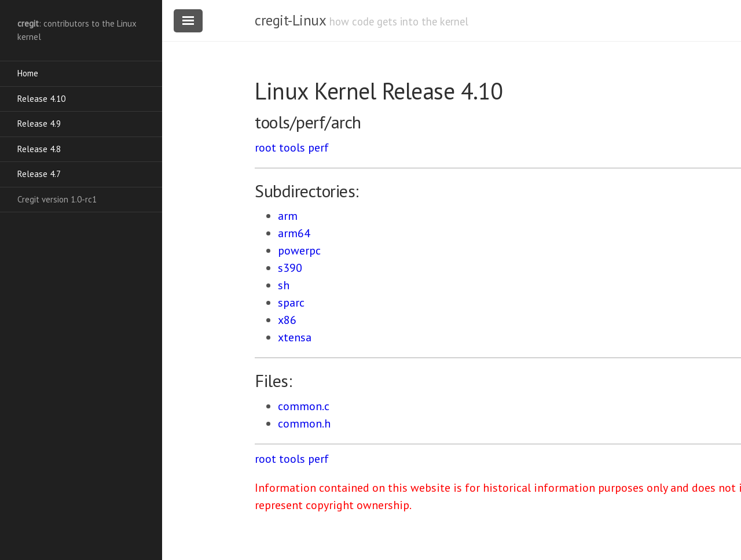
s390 (290, 268)
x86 (287, 320)
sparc (291, 303)
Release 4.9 (39, 124)
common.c (304, 406)
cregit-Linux (290, 20)
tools (292, 148)
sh (284, 285)
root (265, 148)
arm (288, 216)
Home (28, 73)
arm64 (294, 233)
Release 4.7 (39, 174)
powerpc (299, 250)
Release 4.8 (39, 149)
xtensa (295, 337)
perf (318, 148)
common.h (304, 423)
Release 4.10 (41, 99)
